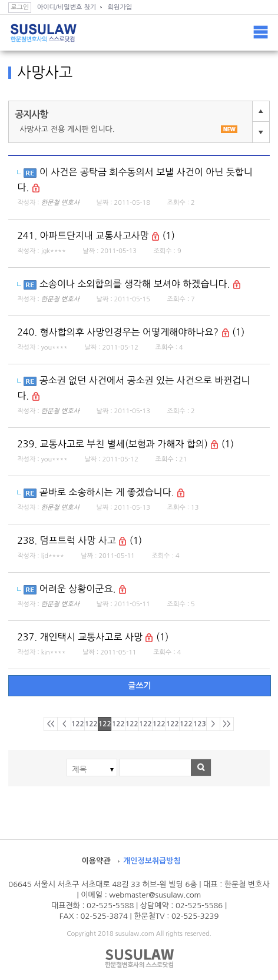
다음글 (261, 132)
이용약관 (96, 861)
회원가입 (120, 7)
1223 (105, 724)
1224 (119, 724)
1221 (78, 724)
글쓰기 (139, 686)
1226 (146, 724)
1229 (186, 724)
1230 (200, 724)
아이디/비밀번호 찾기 (67, 7)
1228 (173, 724)
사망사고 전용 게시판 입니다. (128, 129)
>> (226, 724)
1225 (132, 724)
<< (50, 724)
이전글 (261, 111)
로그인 (20, 7)
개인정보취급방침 (152, 861)
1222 (92, 724)
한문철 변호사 (60, 203)
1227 (159, 724)
